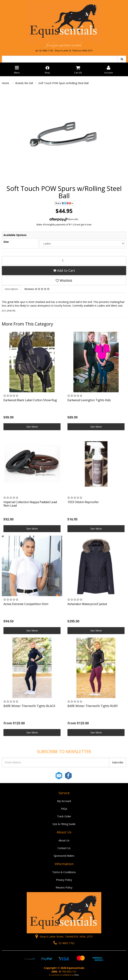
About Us (64, 840)
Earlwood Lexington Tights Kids (89, 400)
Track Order (64, 816)
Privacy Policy (64, 880)
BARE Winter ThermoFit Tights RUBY (93, 706)
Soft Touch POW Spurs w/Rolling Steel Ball (63, 83)
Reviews (37, 289)
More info (64, 219)
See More (32, 427)
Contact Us (64, 848)
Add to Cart (64, 270)
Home (5, 83)
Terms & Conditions (64, 872)
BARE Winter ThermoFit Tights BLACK (29, 706)
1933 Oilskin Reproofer (83, 502)
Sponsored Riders (64, 856)
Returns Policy (64, 887)
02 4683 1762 (64, 943)
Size (6, 242)
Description (11, 289)
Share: (64, 203)
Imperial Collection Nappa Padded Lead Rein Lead (30, 504)
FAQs (64, 809)
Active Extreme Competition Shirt (26, 604)
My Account (64, 801)
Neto (77, 975)
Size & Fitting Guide (64, 824)
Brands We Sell (24, 83)
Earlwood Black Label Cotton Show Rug (30, 400)
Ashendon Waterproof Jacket (87, 604)
